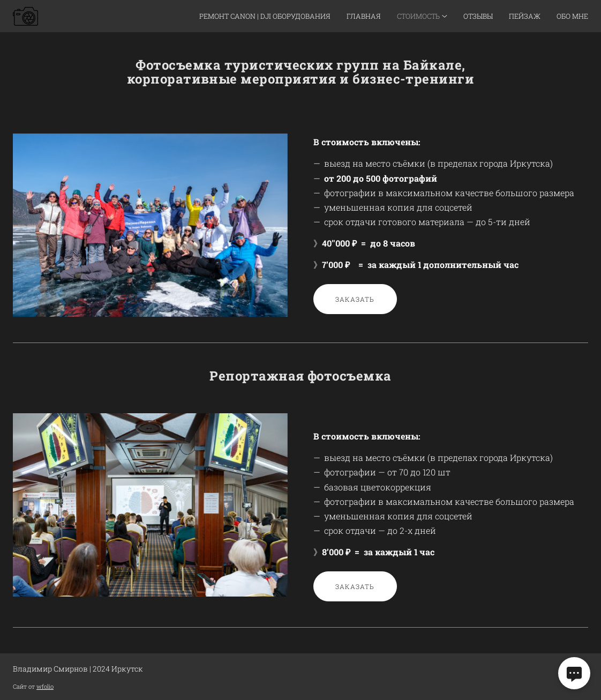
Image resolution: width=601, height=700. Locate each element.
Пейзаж (525, 16)
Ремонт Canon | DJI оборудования (265, 16)
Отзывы (478, 16)
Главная (364, 16)
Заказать (355, 299)
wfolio (45, 686)
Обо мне (572, 16)
